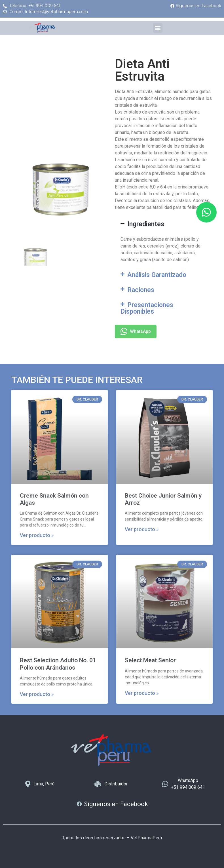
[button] (158, 28)
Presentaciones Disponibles (147, 308)
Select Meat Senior (150, 660)
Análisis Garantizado (157, 275)
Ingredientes (146, 224)
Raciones (141, 290)
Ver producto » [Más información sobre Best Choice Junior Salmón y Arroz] (142, 529)
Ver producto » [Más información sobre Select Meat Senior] (142, 693)
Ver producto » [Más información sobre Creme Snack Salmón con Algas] (37, 535)
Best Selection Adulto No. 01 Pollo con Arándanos (58, 664)
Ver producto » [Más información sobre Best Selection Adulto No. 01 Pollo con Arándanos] (37, 694)
